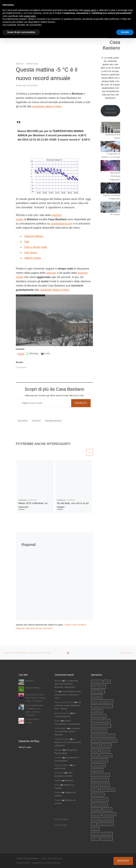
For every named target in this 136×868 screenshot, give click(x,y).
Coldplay (97, 711)
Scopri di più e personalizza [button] (21, 32)
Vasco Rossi (106, 824)
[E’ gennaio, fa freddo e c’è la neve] (110, 147)
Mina (95, 785)
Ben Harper (98, 687)
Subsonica (107, 819)
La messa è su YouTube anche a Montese (67, 731)
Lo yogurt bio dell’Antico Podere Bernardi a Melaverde (66, 684)
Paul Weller (107, 790)
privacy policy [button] (90, 10)
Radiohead (109, 814)
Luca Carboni (99, 760)
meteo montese (100, 775)
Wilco (95, 839)
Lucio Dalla (98, 765)
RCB (95, 819)
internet (106, 745)
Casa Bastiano (31, 858)
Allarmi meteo (33, 258)
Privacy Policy (61, 819)
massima (97, 770)
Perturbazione (100, 799)
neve (95, 790)
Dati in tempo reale (36, 247)
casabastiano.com (62, 224)
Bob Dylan (98, 691)
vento (95, 829)
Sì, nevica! (115, 214)
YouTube (107, 839)
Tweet (21, 354)
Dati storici (31, 253)
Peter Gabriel (99, 804)
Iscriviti (81, 403)
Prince (107, 809)
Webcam (30, 681)
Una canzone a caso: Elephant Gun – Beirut (68, 705)
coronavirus (98, 716)
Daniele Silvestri (101, 726)
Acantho (97, 682)
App (107, 682)
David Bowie (99, 731)
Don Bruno (108, 736)
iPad (95, 750)
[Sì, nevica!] (110, 207)
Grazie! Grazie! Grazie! (32, 721)
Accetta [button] (125, 32)
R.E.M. (96, 814)
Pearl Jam (98, 795)
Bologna (97, 696)
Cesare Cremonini (102, 706)
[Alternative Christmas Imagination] (110, 166)
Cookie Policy (61, 825)
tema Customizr (54, 863)
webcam (51, 273)
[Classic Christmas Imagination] (110, 188)
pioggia (96, 809)
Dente (95, 736)
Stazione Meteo (34, 236)
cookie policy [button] (30, 16)
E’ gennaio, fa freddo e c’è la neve (111, 155)
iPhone (105, 750)
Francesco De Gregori (104, 741)
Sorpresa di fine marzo (113, 136)
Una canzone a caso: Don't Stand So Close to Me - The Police (35, 698)
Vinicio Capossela (102, 834)
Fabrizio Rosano (62, 739)
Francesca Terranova (64, 702)
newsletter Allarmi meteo (54, 290)
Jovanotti (106, 755)
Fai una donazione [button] (110, 111)
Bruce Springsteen (102, 701)
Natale (105, 785)
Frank (95, 745)
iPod (95, 755)
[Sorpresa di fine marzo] (110, 127)
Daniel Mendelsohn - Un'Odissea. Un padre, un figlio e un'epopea (35, 710)
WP (28, 863)
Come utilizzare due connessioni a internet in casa (68, 695)
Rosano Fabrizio (62, 765)
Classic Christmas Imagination (112, 197)
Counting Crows (101, 721)
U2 (94, 824)
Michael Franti (100, 780)
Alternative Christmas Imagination (115, 176)
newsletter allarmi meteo (47, 106)
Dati (27, 242)
